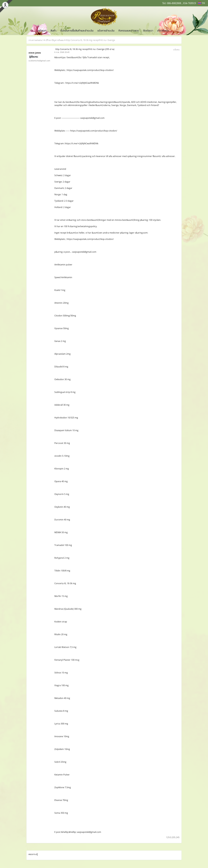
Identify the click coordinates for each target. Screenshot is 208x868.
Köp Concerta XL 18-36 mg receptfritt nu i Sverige (91, 40)
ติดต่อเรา (148, 31)
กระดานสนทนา (36, 40)
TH (201, 3)
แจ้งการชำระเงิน (106, 31)
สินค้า (53, 31)
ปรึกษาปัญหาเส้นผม (55, 40)
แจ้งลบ (176, 50)
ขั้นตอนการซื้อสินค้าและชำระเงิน (77, 31)
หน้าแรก (42, 31)
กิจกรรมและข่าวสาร (129, 31)
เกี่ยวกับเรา (163, 31)
